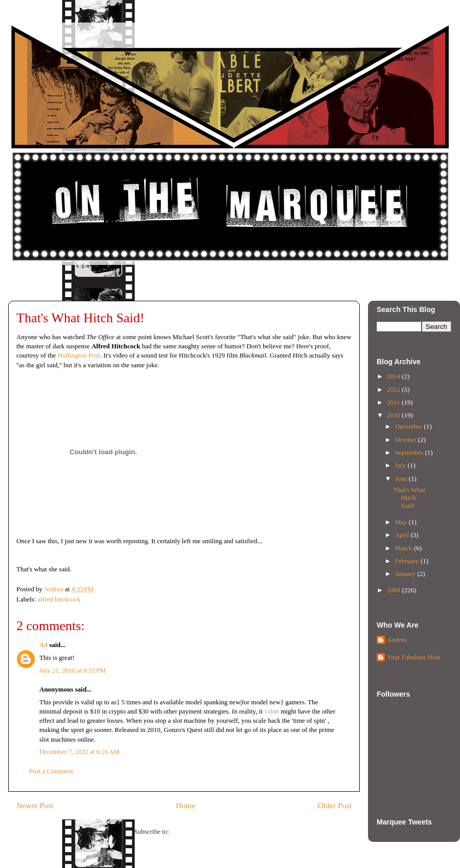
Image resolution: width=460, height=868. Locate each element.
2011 (394, 402)
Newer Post (35, 805)
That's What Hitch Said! (409, 498)
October (407, 440)
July (401, 465)
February (408, 561)
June (402, 478)
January (406, 574)
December (410, 426)
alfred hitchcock (59, 599)
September (410, 452)
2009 (394, 590)
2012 (394, 390)
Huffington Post (79, 355)
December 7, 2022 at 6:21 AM (79, 752)
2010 (394, 415)
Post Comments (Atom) (202, 831)
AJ (43, 645)
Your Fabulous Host (413, 657)
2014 (394, 376)
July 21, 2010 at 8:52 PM (73, 670)
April (403, 535)
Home (186, 805)
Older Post (335, 805)
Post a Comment (51, 771)
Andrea (397, 640)
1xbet (272, 711)
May (402, 522)
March (405, 548)
